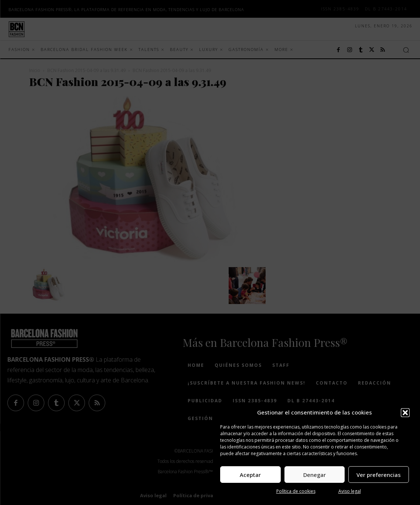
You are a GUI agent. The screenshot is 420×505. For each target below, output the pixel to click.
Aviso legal (350, 491)
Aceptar (250, 475)
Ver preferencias (379, 475)
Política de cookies (296, 491)
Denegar (315, 475)
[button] (405, 413)
